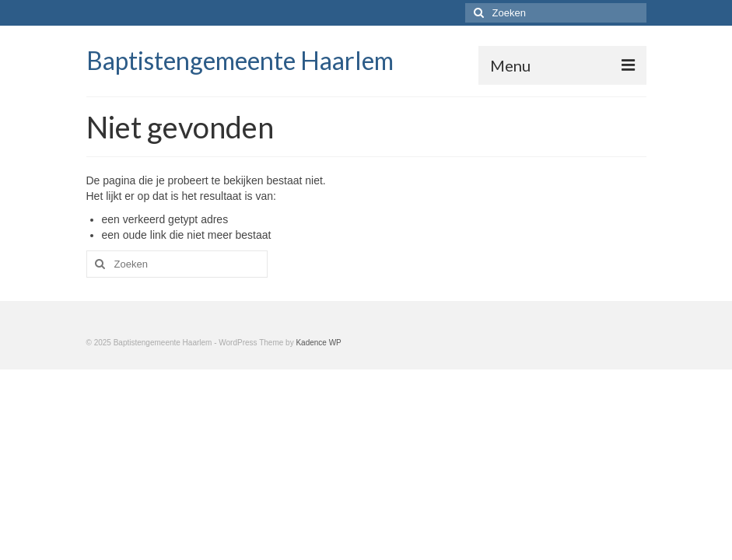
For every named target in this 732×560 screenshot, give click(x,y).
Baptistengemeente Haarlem (240, 60)
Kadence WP (318, 343)
